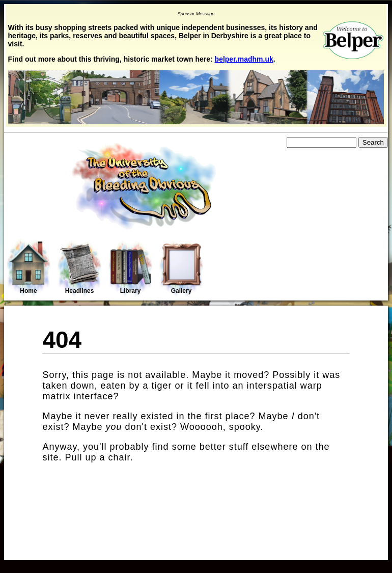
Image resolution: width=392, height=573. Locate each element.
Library (130, 268)
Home (29, 267)
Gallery (181, 268)
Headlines (79, 268)
